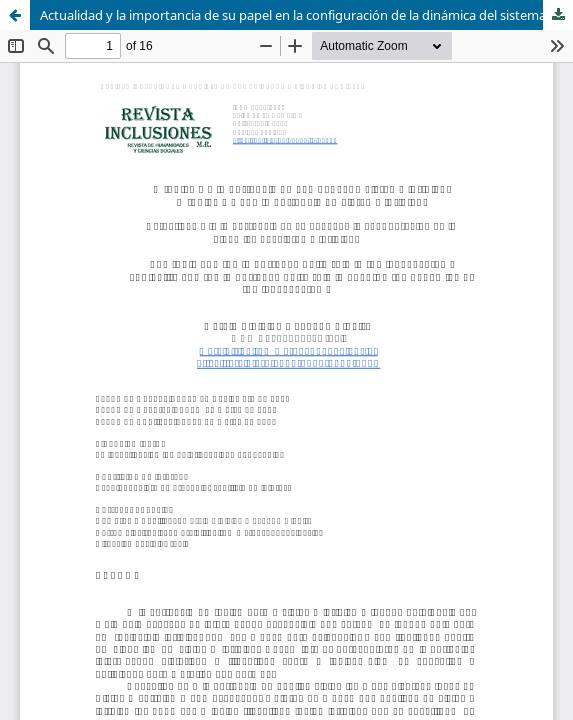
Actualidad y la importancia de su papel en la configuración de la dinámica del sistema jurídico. (306, 15)
